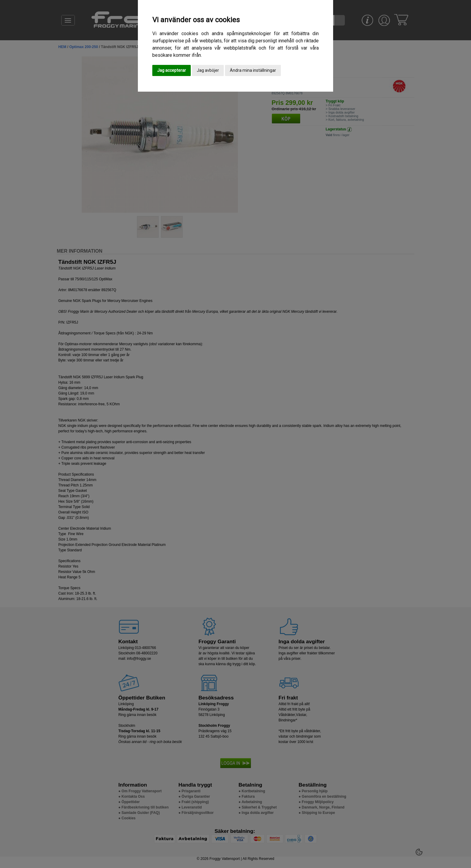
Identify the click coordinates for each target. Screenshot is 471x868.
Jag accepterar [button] (172, 70)
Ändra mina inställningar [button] (253, 70)
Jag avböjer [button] (208, 70)
